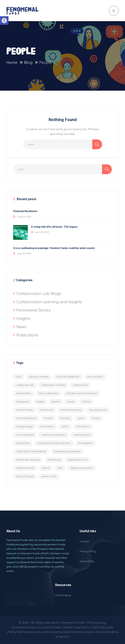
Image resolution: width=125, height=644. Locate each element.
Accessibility (87, 561)
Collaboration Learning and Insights (49, 302)
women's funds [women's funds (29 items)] (49, 476)
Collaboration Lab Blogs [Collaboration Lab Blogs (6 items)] (53, 385)
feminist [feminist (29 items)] (86, 402)
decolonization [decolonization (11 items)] (24, 393)
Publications (27, 335)
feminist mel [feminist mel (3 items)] (47, 410)
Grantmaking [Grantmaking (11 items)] (47, 426)
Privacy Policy (88, 551)
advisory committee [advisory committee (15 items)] (39, 377)
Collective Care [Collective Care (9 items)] (80, 385)
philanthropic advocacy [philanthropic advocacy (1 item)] (28, 460)
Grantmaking (63, 595)
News (21, 327)
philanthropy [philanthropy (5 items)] (54, 460)
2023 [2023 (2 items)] (19, 377)
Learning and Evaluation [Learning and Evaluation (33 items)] (54, 435)
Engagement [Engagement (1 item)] (23, 402)
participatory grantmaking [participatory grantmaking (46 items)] (67, 451)
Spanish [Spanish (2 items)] (46, 468)
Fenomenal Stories (34, 310)
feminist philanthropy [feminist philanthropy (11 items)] (71, 410)
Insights (23, 318)
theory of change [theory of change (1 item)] (25, 476)
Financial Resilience (25, 211)
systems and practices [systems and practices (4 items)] (81, 468)
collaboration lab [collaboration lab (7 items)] (25, 385)
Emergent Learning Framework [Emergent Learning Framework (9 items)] (82, 393)
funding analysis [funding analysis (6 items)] (25, 426)
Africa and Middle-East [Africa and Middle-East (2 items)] (68, 377)
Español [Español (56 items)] (56, 402)
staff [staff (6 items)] (60, 468)
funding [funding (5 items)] (96, 418)
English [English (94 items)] (40, 402)
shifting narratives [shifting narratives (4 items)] (25, 468)
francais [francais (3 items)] (48, 418)
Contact (84, 541)
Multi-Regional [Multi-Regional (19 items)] (85, 443)
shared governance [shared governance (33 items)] (78, 460)
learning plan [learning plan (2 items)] (23, 443)
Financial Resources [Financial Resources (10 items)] (26, 418)
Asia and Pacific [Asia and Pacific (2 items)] (95, 377)
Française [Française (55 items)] (65, 418)
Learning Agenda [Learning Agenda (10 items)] (25, 435)
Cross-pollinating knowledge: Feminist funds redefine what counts (54, 248)
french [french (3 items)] (81, 418)
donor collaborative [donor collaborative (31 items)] (49, 393)
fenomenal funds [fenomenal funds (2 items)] (98, 410)
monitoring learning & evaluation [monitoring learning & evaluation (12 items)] (54, 443)
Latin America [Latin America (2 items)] (83, 426)
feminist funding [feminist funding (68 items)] (24, 410)
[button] (4, 21)
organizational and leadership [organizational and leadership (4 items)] (31, 451)
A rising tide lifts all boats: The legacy (54, 227)
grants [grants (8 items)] (65, 426)
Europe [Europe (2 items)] (71, 402)
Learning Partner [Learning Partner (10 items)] (82, 435)
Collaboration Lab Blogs (39, 293)
